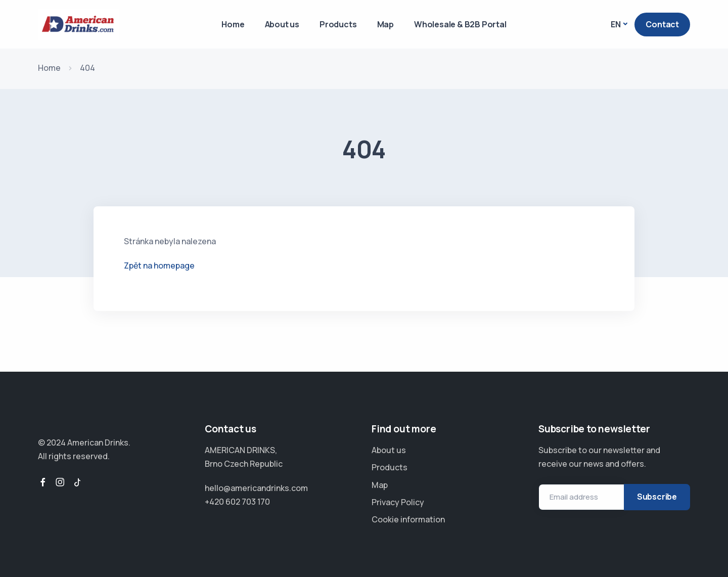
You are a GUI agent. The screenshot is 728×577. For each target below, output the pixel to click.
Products (338, 24)
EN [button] (616, 24)
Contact (662, 24)
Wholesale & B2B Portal (460, 24)
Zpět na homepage (159, 265)
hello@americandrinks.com (256, 488)
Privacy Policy (398, 502)
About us (282, 24)
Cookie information (408, 519)
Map (385, 24)
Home (233, 24)
